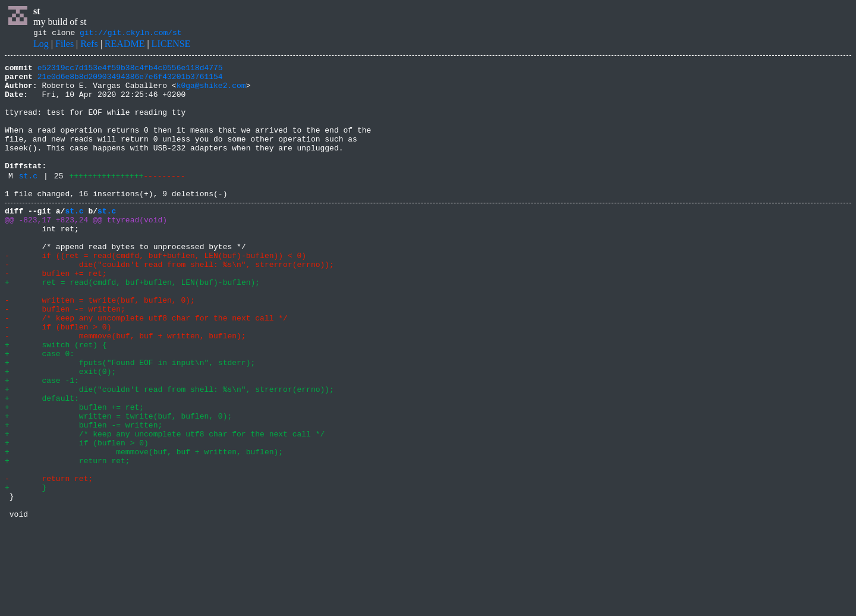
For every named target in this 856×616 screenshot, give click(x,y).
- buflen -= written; (65, 357)
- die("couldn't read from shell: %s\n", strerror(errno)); (169, 303)
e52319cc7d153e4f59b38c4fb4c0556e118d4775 (130, 71)
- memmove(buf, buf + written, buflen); (125, 389)
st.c (28, 200)
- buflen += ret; (56, 314)
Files (64, 45)
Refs (89, 45)
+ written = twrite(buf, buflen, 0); (118, 485)
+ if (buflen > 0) (77, 517)
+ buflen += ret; (74, 474)
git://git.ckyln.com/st (131, 34)
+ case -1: (42, 442)
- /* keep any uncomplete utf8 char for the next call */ (146, 367)
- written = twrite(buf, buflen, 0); (100, 346)
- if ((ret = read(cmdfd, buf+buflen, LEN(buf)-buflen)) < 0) (155, 293)
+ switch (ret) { (56, 400)
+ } (26, 571)
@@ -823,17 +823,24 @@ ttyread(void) (86, 250)
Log (41, 45)
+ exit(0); (60, 432)
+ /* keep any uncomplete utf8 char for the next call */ (165, 507)
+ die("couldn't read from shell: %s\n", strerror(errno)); (169, 453)
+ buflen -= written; (84, 496)
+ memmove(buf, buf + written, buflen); (144, 528)
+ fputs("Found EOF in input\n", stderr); (130, 421)
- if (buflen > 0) (58, 378)
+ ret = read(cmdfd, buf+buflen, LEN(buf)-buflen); (132, 325)
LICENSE (171, 45)
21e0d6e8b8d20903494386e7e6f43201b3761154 (130, 81)
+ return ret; (67, 539)
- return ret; (49, 560)
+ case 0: (40, 410)
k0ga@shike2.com (211, 92)
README (125, 45)
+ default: (42, 464)
